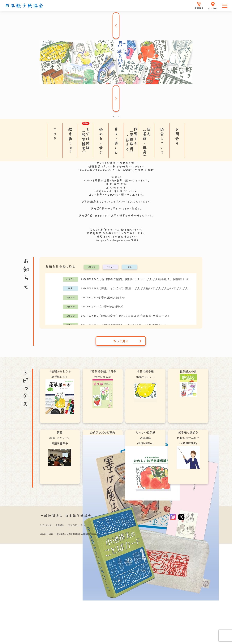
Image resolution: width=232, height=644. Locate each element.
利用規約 (60, 525)
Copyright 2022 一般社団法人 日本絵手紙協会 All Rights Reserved (69, 534)
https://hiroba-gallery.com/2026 (117, 240)
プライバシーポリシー (78, 525)
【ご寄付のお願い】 (112, 307)
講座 (130, 267)
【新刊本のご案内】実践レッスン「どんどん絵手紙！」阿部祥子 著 (144, 279)
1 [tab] (113, 116)
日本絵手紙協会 (24, 6)
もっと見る (127, 341)
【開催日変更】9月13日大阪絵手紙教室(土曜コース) (134, 316)
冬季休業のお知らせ (112, 297)
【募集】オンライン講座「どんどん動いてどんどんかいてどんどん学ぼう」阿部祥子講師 (145, 288)
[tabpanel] (116, 62)
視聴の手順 (127, 163)
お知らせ (91, 267)
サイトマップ (46, 525)
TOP (55, 134)
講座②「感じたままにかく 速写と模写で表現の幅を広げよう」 (116, 216)
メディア (110, 267)
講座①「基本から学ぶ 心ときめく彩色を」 (116, 209)
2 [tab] (119, 116)
